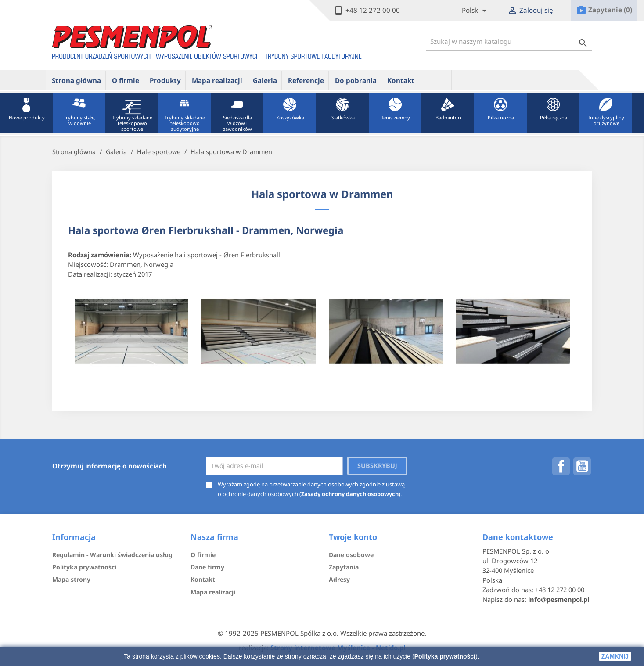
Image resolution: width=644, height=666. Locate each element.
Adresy (339, 579)
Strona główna (76, 80)
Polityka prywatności (445, 656)
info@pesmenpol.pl (559, 599)
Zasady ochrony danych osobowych (350, 494)
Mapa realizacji (217, 80)
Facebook (561, 466)
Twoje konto (353, 537)
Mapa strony (71, 579)
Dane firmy (207, 567)
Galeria (265, 80)
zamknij (615, 656)
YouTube (582, 466)
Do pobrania (356, 80)
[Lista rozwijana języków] (476, 11)
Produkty (165, 80)
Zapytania (344, 567)
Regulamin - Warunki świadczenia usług (112, 555)
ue (436, 80)
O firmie (126, 80)
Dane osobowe (351, 555)
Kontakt (401, 80)
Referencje (306, 80)
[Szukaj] (509, 41)
